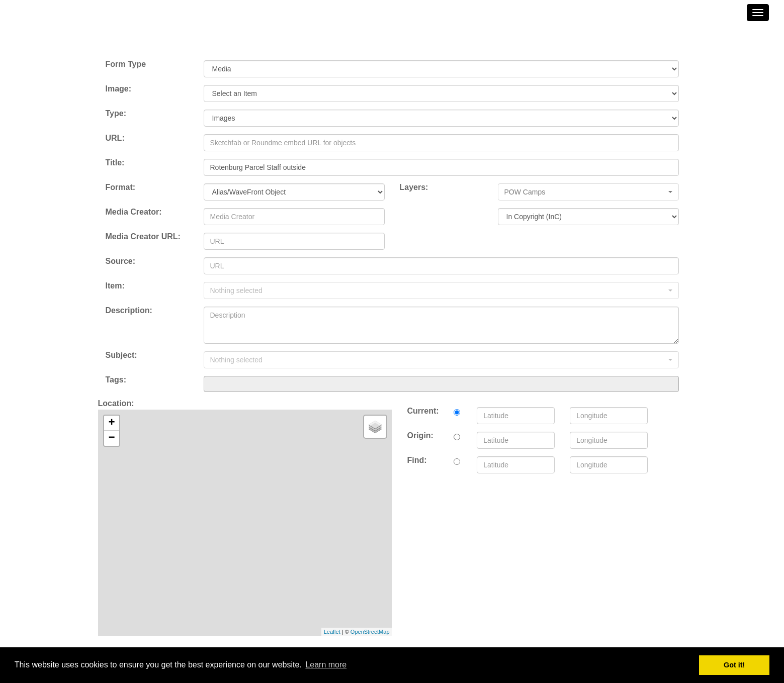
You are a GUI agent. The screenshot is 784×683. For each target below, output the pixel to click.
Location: (116, 403)
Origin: (420, 435)
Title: (115, 163)
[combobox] (441, 384)
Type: (116, 113)
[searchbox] (210, 383)
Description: (129, 310)
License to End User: (440, 212)
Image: (119, 89)
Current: (423, 411)
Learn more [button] (326, 665)
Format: (121, 187)
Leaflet (332, 632)
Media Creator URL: (143, 236)
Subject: (121, 355)
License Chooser (432, 236)
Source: (121, 261)
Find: (417, 460)
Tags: (116, 380)
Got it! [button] (734, 665)
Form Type (126, 64)
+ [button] (111, 423)
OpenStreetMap (370, 632)
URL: (115, 138)
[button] (588, 192)
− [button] (111, 438)
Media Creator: (134, 212)
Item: (115, 286)
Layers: (414, 187)
